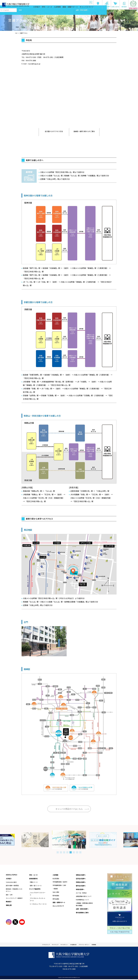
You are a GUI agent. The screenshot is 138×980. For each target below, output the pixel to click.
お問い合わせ (115, 5)
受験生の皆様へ (38, 2)
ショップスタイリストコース (38, 894)
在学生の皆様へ (48, 2)
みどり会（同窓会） (82, 894)
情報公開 (9, 906)
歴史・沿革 (9, 895)
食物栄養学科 (34, 879)
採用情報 (101, 945)
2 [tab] (61, 852)
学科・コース (54, 8)
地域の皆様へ (74, 2)
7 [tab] (77, 852)
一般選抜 (55, 889)
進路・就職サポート (74, 8)
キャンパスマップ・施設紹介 (14, 898)
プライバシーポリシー (89, 945)
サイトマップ (51, 945)
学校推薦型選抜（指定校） (60, 882)
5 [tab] (71, 852)
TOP (16, 33)
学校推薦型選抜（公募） (60, 885)
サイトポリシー (63, 945)
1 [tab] (58, 852)
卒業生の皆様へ (57, 2)
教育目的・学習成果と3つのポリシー (14, 890)
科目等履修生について (82, 901)
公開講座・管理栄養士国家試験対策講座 (84, 905)
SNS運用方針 (75, 945)
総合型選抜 (56, 879)
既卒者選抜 (56, 896)
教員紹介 (9, 902)
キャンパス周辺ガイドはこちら (69, 809)
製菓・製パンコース (36, 886)
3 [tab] (64, 852)
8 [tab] (80, 852)
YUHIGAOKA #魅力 (11, 882)
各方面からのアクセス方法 (54, 132)
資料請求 (124, 5)
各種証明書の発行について (84, 897)
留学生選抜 (56, 899)
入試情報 (63, 8)
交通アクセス (98, 5)
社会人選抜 (56, 892)
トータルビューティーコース (38, 904)
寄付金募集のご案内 (107, 5)
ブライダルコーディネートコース (38, 900)
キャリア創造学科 (35, 889)
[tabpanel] (69, 840)
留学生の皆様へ (66, 2)
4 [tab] (67, 852)
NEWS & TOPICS (11, 875)
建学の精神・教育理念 (12, 886)
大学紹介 (45, 8)
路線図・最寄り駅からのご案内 (84, 132)
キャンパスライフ (87, 8)
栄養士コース (34, 882)
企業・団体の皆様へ (84, 2)
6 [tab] (74, 852)
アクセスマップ (39, 945)
